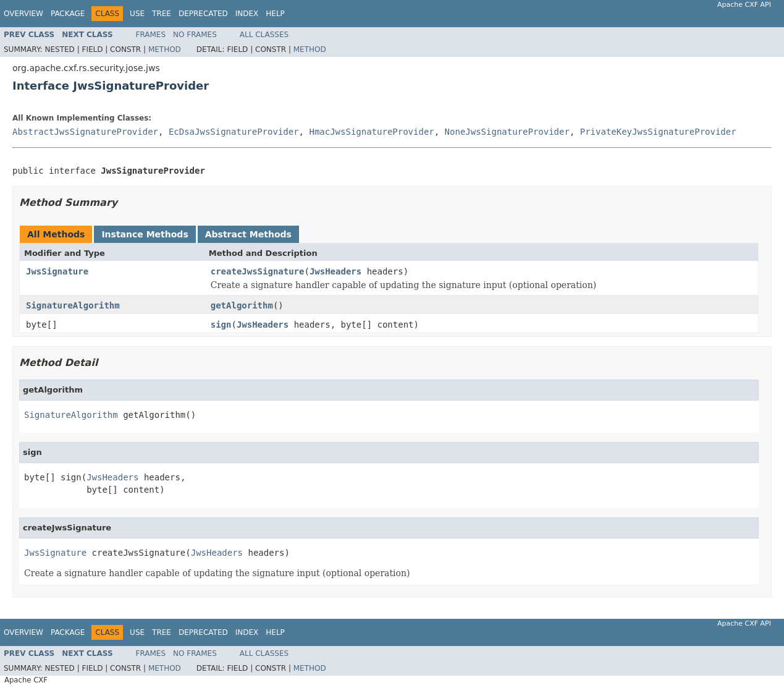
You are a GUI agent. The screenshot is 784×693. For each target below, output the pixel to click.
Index (247, 14)
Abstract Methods (248, 234)
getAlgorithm (242, 305)
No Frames (195, 35)
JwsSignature (57, 271)
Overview (23, 14)
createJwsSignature (258, 271)
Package (68, 14)
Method (165, 49)
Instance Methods (145, 234)
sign (221, 325)
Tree (162, 14)
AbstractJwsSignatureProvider (85, 132)
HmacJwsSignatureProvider (371, 132)
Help (275, 14)
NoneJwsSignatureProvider (507, 132)
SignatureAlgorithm (73, 305)
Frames (151, 35)
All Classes (264, 35)
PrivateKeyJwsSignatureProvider (658, 132)
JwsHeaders (335, 271)
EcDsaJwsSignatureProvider (234, 132)
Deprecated (203, 14)
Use (137, 14)
